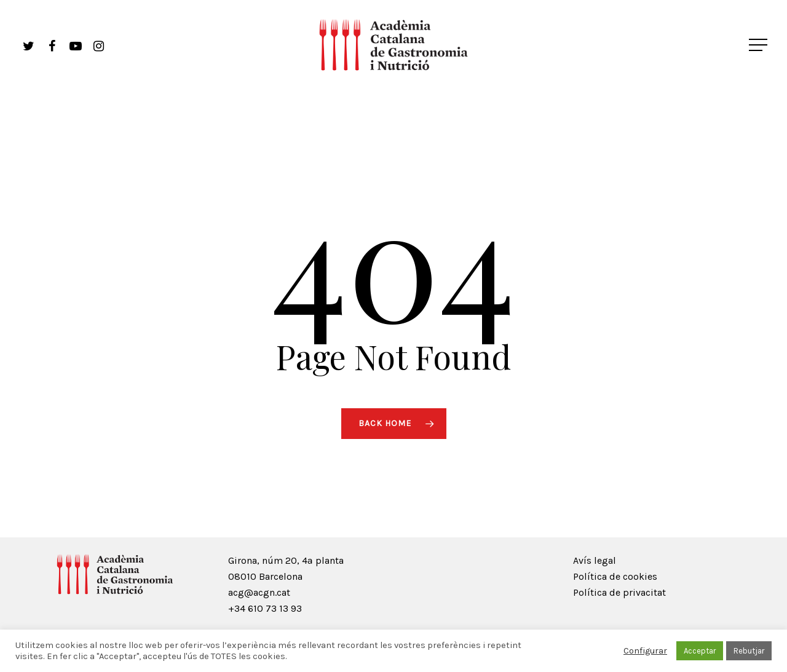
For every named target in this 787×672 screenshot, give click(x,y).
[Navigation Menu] (759, 45)
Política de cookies (615, 576)
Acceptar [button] (700, 651)
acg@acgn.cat (259, 592)
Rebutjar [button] (749, 651)
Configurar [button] (645, 651)
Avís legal (595, 560)
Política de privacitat (619, 592)
